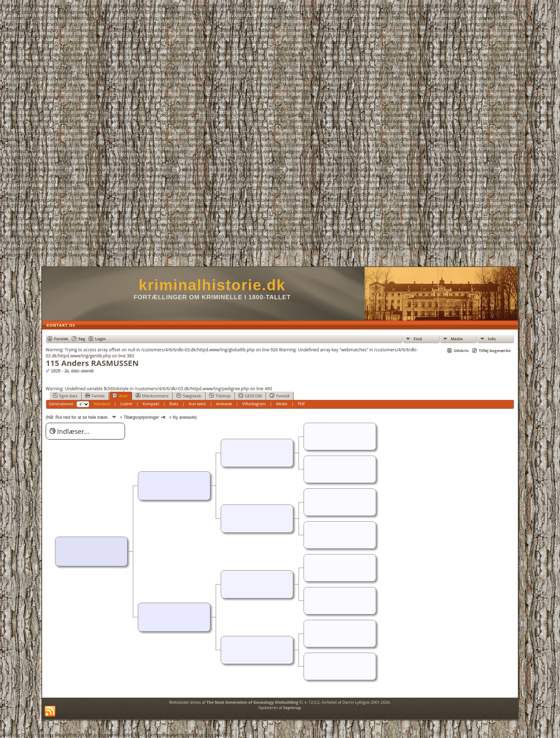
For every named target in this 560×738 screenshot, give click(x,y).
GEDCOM (250, 396)
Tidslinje (220, 396)
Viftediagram (254, 404)
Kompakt (151, 404)
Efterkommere (152, 396)
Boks (174, 404)
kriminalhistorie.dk (212, 285)
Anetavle (224, 404)
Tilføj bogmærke (495, 350)
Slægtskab (189, 396)
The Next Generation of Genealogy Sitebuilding (252, 702)
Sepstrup (292, 707)
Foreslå (279, 396)
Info (492, 339)
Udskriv (461, 350)
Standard (102, 404)
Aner (120, 396)
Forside (61, 339)
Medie (457, 339)
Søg (82, 339)
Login (100, 339)
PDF (301, 404)
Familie (95, 396)
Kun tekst (197, 404)
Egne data (65, 396)
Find (418, 339)
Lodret (126, 404)
